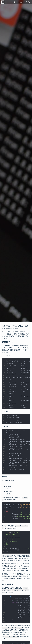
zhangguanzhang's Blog (24, 2)
